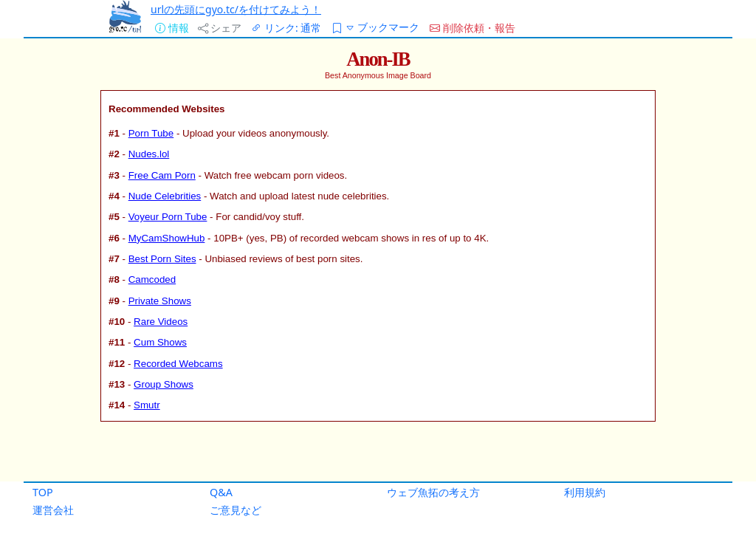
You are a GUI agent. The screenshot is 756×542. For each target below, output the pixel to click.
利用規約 (585, 492)
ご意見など (236, 510)
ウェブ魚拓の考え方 (433, 492)
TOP (43, 492)
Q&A (221, 492)
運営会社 (53, 510)
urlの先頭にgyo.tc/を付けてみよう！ (236, 9)
